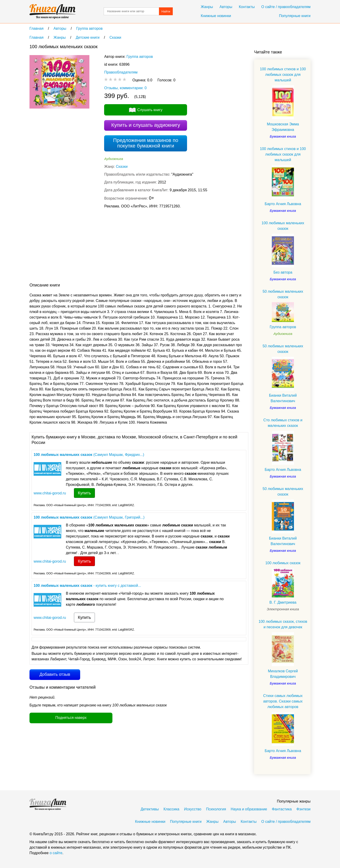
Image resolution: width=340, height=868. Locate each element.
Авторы (226, 7)
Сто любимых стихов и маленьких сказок (283, 423)
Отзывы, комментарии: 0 (125, 88)
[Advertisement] (113, 247)
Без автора (283, 272)
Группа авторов (140, 57)
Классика (171, 809)
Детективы (150, 809)
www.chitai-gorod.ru (50, 493)
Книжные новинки (216, 16)
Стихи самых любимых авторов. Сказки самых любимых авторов (283, 701)
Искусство (193, 809)
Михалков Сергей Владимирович (283, 674)
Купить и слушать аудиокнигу (146, 125)
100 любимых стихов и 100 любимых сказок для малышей (283, 75)
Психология (216, 809)
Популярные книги (295, 16)
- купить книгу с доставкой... (87, 586)
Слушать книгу (150, 110)
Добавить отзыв (55, 674)
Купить (84, 493)
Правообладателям (121, 72)
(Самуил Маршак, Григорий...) (89, 517)
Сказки (122, 167)
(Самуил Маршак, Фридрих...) (89, 455)
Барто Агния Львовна (283, 204)
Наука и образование (249, 809)
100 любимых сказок (283, 563)
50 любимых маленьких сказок (283, 294)
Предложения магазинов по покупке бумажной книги (146, 143)
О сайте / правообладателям (286, 7)
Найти (166, 11)
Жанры (207, 7)
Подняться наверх (71, 718)
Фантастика (282, 809)
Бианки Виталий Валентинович (283, 398)
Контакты (247, 7)
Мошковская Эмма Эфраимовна (283, 127)
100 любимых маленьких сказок (283, 226)
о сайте (56, 853)
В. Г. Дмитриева (283, 602)
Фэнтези (303, 809)
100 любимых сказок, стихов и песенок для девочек (283, 624)
